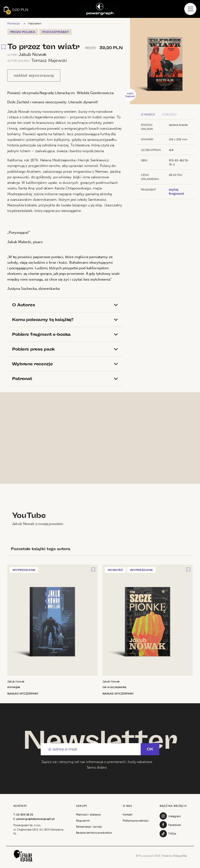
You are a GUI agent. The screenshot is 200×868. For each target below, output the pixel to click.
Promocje (14, 23)
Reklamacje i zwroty (89, 827)
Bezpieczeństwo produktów (94, 833)
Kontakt (128, 814)
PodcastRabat (55, 32)
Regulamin (83, 820)
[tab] (65, 305)
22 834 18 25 (25, 814)
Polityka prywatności (136, 820)
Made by (174, 856)
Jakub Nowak (33, 54)
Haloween (35, 23)
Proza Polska (23, 32)
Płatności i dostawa (88, 814)
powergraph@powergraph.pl (35, 819)
